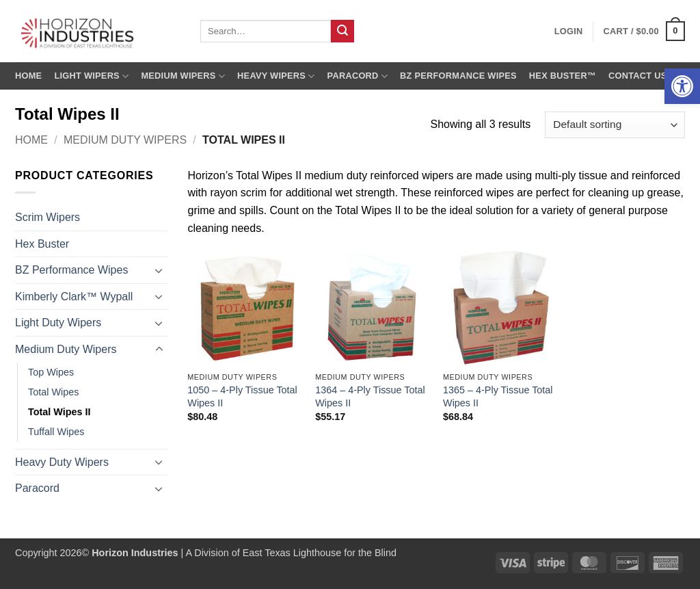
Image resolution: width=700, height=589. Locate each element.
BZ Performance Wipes (458, 76)
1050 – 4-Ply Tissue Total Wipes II (242, 396)
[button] (682, 86)
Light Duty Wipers (58, 323)
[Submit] (342, 31)
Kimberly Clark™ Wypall (74, 297)
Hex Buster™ (563, 76)
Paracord (358, 76)
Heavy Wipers (276, 76)
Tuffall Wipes (56, 432)
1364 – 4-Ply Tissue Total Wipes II (370, 396)
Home (28, 76)
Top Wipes (51, 372)
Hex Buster (42, 244)
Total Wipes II (59, 412)
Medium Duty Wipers (125, 140)
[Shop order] (615, 125)
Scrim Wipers (48, 217)
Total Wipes (53, 392)
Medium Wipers (183, 76)
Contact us (638, 76)
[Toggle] (159, 270)
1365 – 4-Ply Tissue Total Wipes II (498, 396)
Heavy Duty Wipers (62, 462)
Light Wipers (91, 76)
